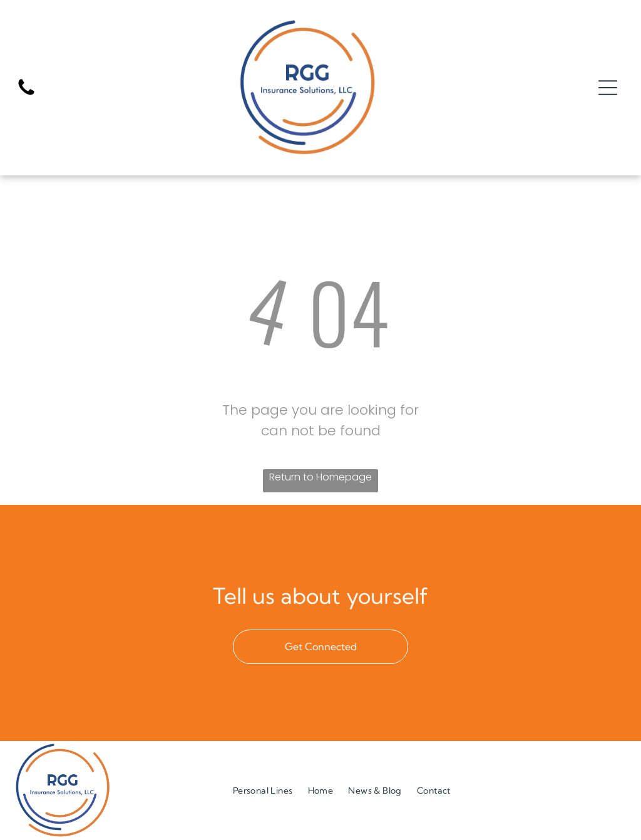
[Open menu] (608, 88)
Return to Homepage (320, 477)
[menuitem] (263, 790)
